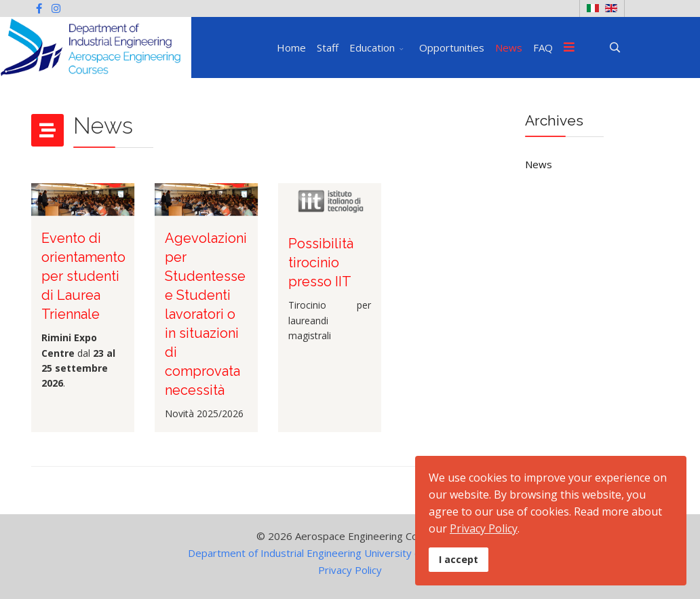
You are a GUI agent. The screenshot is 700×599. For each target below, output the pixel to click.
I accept (459, 559)
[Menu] (569, 47)
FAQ (543, 47)
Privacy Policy (350, 570)
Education (372, 47)
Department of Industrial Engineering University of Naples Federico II (350, 553)
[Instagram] (56, 8)
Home (291, 47)
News (509, 47)
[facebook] (39, 8)
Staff (328, 47)
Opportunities (452, 47)
